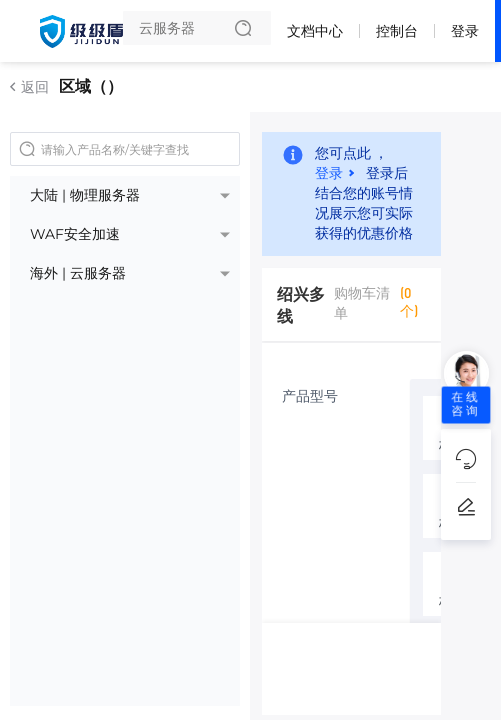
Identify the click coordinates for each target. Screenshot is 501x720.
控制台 (397, 31)
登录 (465, 31)
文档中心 (315, 31)
